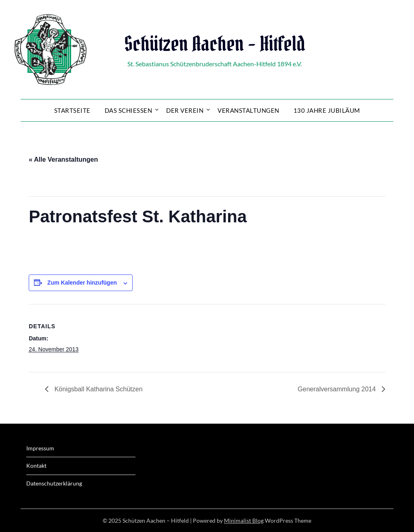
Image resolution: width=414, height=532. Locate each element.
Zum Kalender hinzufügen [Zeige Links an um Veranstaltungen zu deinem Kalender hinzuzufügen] (82, 283)
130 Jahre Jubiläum (327, 110)
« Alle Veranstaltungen (63, 159)
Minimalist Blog (244, 520)
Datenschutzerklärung (54, 483)
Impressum (40, 448)
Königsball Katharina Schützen (97, 389)
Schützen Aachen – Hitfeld (215, 44)
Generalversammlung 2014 (337, 389)
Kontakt (36, 465)
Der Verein (185, 110)
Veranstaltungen (248, 110)
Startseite (72, 110)
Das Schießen (129, 110)
